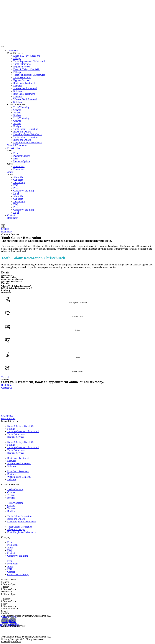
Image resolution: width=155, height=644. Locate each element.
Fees (16, 153)
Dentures (18, 86)
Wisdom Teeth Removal (25, 88)
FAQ (16, 185)
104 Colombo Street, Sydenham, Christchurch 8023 (26, 616)
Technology (19, 182)
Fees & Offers (14, 148)
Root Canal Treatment (24, 83)
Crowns (17, 110)
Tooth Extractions (22, 64)
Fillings (17, 58)
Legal (16, 193)
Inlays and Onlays (22, 132)
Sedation (18, 91)
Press (16, 188)
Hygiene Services (22, 67)
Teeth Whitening (21, 107)
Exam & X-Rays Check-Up (27, 56)
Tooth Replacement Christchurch (29, 61)
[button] (17, 145)
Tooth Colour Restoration (26, 129)
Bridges (17, 115)
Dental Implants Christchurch (28, 134)
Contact (11, 215)
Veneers (17, 113)
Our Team (18, 180)
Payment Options (22, 156)
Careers (24, 191)
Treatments (13, 51)
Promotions (19, 166)
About (10, 172)
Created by (11, 642)
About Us (18, 177)
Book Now (13, 218)
